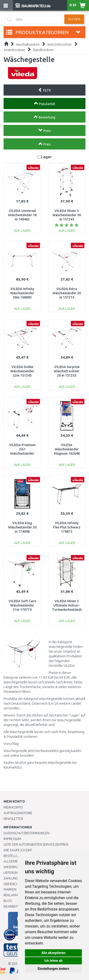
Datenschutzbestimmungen (26, 833)
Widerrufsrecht (17, 867)
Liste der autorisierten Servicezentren (36, 844)
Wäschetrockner (60, 44)
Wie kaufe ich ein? (18, 850)
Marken (10, 889)
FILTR (44, 90)
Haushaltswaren (28, 44)
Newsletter (13, 819)
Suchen (74, 19)
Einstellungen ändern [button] (54, 969)
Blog (8, 901)
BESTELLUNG (13, 856)
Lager (46, 157)
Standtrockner (43, 50)
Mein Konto (13, 807)
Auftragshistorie (18, 813)
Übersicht (12, 884)
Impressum (12, 839)
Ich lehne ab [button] (53, 961)
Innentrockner (15, 50)
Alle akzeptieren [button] (53, 953)
